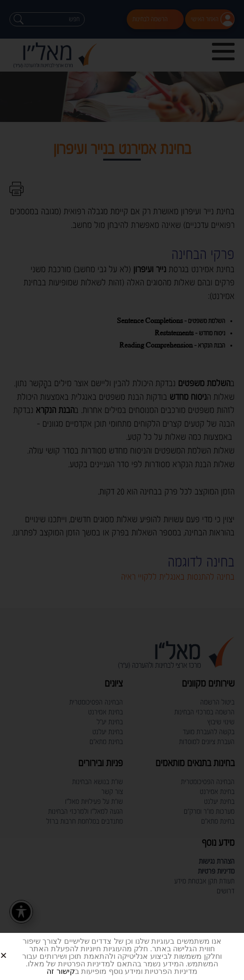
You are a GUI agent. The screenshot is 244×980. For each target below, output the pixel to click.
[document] (122, 490)
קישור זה (61, 971)
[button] (15, 948)
